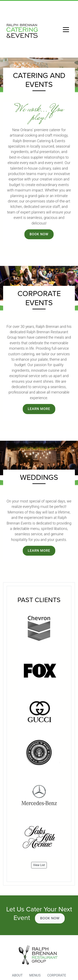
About (17, 975)
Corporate (57, 975)
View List (39, 865)
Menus (35, 975)
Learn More (39, 409)
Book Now (39, 234)
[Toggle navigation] (66, 29)
